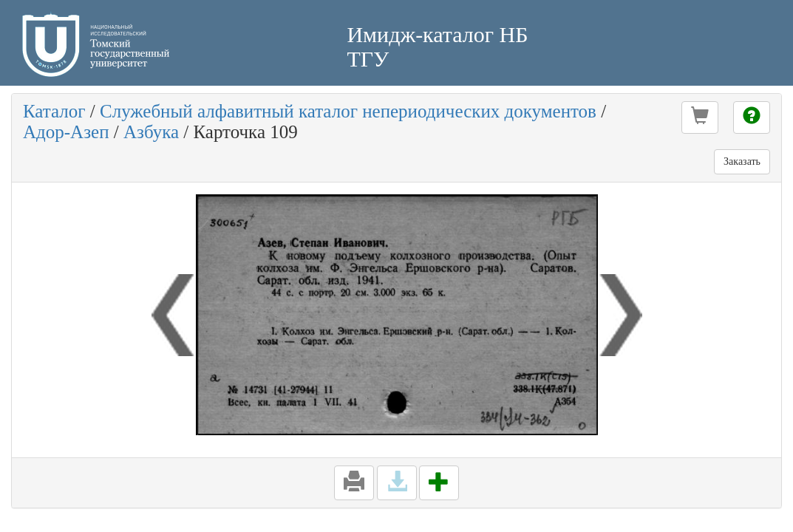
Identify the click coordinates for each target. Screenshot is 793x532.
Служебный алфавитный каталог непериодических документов (348, 111)
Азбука (151, 132)
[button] (700, 117)
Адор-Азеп (66, 132)
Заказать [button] (742, 161)
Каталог (54, 111)
